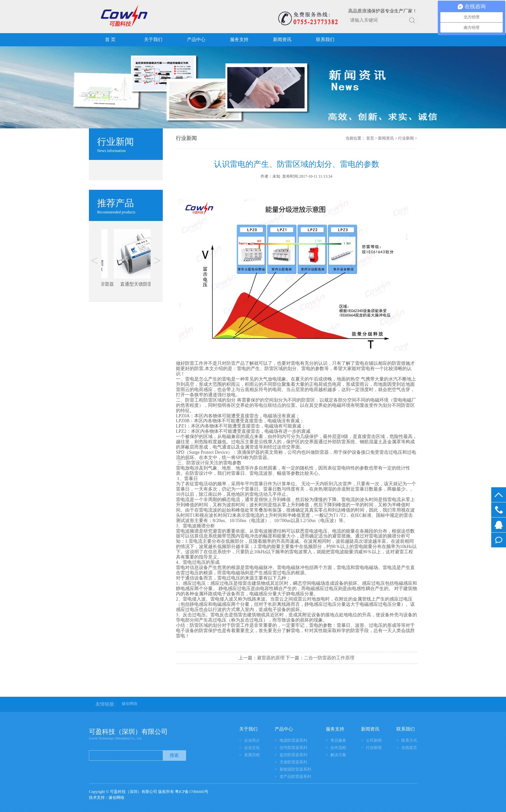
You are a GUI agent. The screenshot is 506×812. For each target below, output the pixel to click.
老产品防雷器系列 (295, 777)
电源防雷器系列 (293, 740)
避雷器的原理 (271, 658)
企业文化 (252, 748)
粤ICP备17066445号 (192, 792)
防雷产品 (236, 363)
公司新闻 (374, 740)
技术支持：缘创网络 (107, 798)
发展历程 (252, 755)
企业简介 (252, 740)
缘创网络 (130, 704)
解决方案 (338, 755)
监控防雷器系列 (293, 755)
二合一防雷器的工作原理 (329, 658)
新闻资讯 (282, 40)
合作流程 (338, 748)
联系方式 (409, 740)
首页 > (372, 138)
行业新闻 (406, 138)
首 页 (110, 40)
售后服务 (338, 740)
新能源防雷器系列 (295, 769)
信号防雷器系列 (293, 748)
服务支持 (239, 40)
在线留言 (499, 540)
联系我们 (325, 40)
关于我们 (153, 40)
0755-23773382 (499, 510)
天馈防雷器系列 (293, 762)
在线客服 (499, 525)
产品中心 (196, 40)
